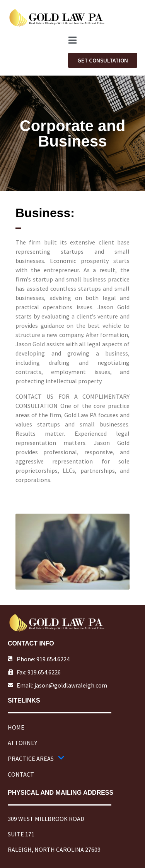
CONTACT (21, 774)
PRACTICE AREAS (36, 758)
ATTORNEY (22, 743)
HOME (16, 727)
